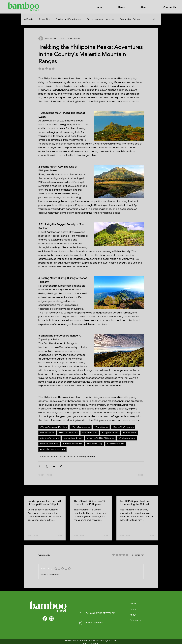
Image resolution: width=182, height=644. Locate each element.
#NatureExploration (49, 444)
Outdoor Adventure (48, 457)
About (133, 615)
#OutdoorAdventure (49, 438)
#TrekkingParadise (116, 444)
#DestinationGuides (68, 433)
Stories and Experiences (69, 19)
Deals (133, 609)
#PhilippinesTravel (110, 433)
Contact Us (136, 620)
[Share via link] (61, 466)
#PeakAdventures (127, 438)
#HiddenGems (129, 433)
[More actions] (142, 39)
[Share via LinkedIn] (54, 466)
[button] (154, 19)
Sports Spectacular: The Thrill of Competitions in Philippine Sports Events (44, 503)
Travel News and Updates (101, 19)
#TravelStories (101, 427)
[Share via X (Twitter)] (47, 466)
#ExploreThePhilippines (123, 427)
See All (155, 491)
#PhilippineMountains (73, 444)
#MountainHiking (95, 444)
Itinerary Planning (87, 457)
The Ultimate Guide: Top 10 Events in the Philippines (89, 503)
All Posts (29, 19)
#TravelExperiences (81, 427)
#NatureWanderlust (73, 438)
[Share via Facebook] (40, 466)
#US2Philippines (90, 433)
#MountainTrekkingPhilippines (100, 438)
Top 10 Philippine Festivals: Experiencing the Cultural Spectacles (135, 503)
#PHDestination (47, 433)
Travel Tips (45, 19)
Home (133, 603)
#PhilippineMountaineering (52, 449)
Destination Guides (130, 19)
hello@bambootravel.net (101, 613)
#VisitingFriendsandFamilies (53, 427)
